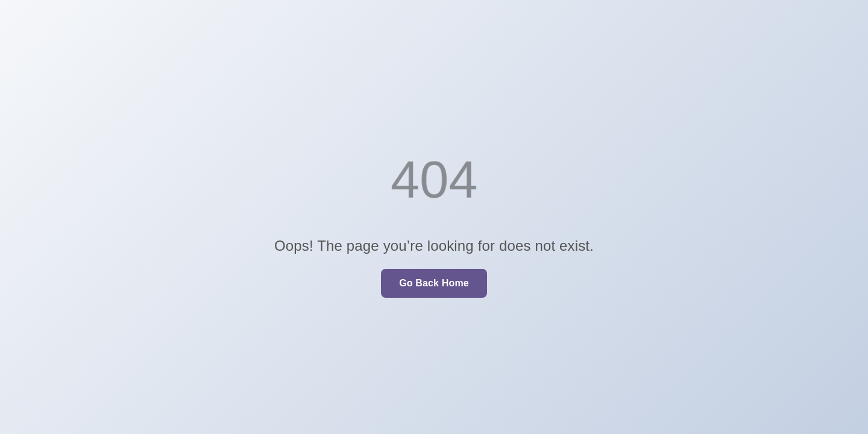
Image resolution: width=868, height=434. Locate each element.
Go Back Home (434, 283)
